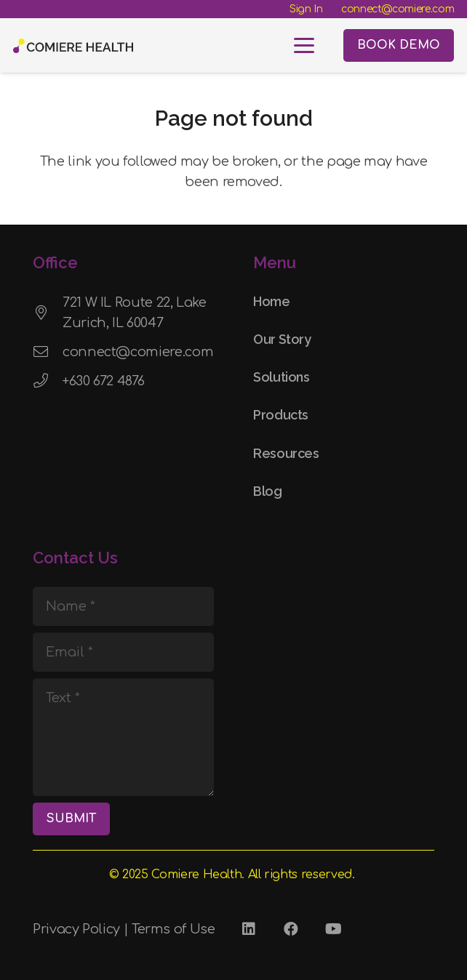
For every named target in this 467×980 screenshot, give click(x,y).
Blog (268, 491)
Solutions (282, 377)
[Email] (123, 652)
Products (281, 415)
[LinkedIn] (249, 929)
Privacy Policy (76, 929)
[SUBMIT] (71, 819)
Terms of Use (173, 929)
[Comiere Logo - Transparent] (73, 46)
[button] (304, 46)
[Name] (123, 606)
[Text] (123, 737)
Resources (286, 453)
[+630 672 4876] (48, 381)
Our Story (282, 339)
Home (272, 301)
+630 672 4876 (103, 381)
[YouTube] (333, 929)
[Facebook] (291, 929)
